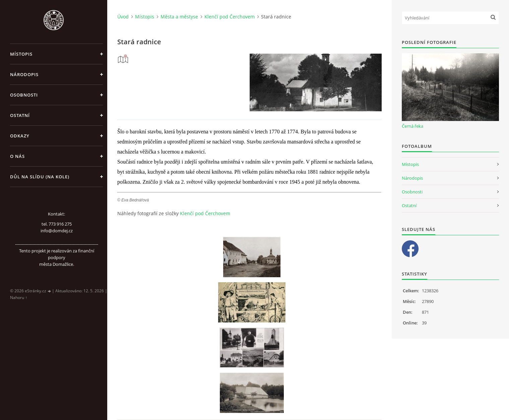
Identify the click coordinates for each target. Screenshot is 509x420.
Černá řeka (412, 126)
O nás (17, 156)
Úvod (123, 17)
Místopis (21, 54)
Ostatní (20, 115)
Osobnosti (24, 95)
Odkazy (20, 136)
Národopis (24, 74)
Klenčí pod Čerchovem (230, 17)
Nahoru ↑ (19, 297)
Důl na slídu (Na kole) (40, 177)
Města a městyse (179, 17)
